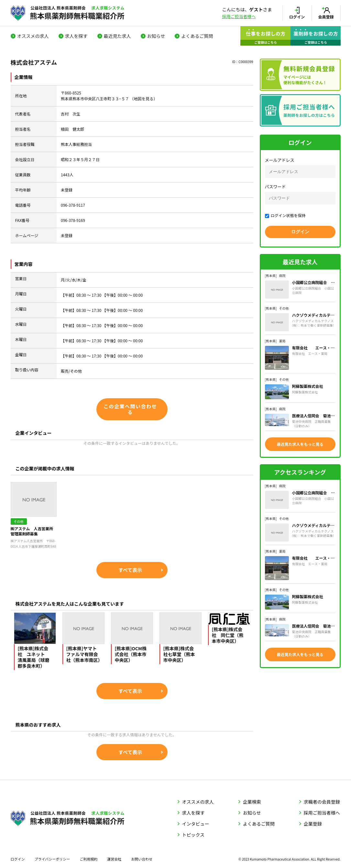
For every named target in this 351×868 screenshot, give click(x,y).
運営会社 (114, 859)
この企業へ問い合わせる (130, 409)
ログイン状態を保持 (285, 215)
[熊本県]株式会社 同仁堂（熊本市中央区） (228, 635)
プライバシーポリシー (52, 859)
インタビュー (196, 824)
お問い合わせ (142, 859)
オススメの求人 (33, 36)
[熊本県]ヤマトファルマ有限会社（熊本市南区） (84, 654)
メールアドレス (280, 160)
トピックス (193, 835)
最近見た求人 (117, 36)
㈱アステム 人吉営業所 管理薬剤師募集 (34, 531)
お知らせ (156, 36)
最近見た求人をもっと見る (300, 444)
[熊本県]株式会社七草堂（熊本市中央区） (179, 654)
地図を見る (143, 99)
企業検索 (252, 802)
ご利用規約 (88, 859)
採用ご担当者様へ (239, 16)
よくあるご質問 (197, 36)
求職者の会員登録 (322, 802)
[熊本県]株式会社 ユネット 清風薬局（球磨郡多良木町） (34, 657)
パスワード (275, 187)
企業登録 (313, 824)
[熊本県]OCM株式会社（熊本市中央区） (131, 654)
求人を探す (76, 36)
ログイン (18, 859)
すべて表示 (130, 570)
